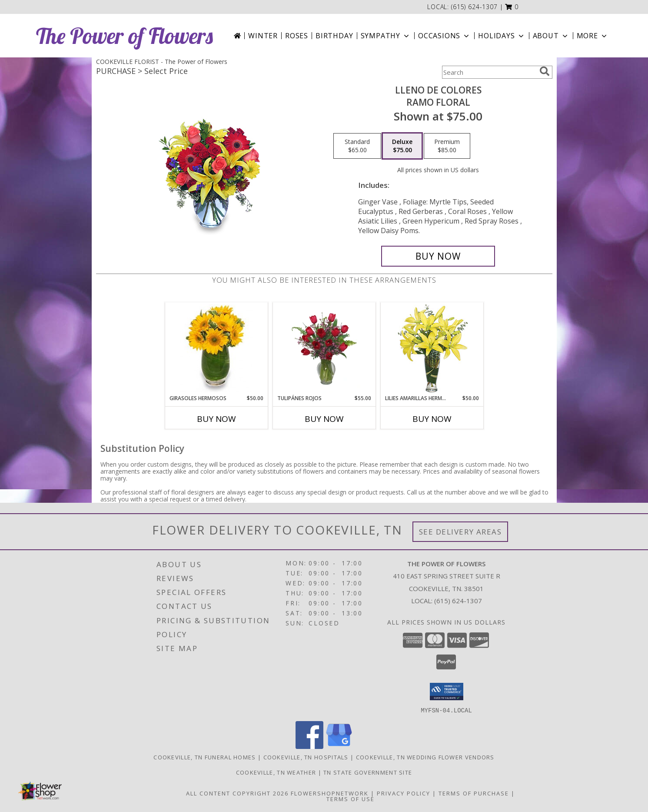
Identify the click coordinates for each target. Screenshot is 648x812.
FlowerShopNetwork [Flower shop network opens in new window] (330, 793)
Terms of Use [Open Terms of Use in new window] (351, 799)
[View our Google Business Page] (339, 746)
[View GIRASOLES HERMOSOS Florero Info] (216, 348)
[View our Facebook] (309, 746)
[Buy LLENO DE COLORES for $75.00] (438, 256)
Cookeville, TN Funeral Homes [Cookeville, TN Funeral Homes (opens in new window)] (204, 757)
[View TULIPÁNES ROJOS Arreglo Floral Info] (324, 348)
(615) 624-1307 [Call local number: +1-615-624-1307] (474, 7)
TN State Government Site (368, 772)
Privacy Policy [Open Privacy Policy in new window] (404, 793)
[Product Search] (489, 72)
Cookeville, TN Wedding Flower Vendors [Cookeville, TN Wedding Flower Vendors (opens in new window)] (425, 757)
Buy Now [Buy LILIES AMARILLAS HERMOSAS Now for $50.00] (432, 419)
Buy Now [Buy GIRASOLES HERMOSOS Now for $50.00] (216, 419)
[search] (545, 71)
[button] (512, 7)
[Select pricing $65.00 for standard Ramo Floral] (357, 146)
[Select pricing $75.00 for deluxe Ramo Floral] (402, 146)
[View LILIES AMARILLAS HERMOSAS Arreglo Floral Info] (432, 349)
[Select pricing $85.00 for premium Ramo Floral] (447, 146)
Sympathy (386, 36)
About (551, 36)
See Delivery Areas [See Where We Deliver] (460, 532)
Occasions (444, 36)
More (593, 36)
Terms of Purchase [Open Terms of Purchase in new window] (474, 793)
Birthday (334, 36)
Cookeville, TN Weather (276, 772)
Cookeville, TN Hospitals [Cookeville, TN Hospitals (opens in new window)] (306, 757)
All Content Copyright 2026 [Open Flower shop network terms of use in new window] (237, 793)
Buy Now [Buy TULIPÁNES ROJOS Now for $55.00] (324, 419)
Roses (297, 36)
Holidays (502, 36)
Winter (263, 36)
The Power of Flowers (125, 36)
